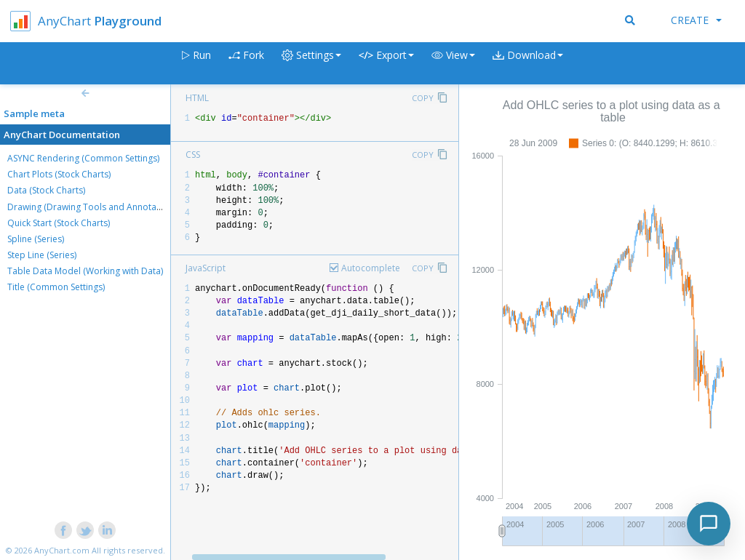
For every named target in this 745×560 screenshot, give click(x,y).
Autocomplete (371, 268)
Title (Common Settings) (56, 287)
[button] (453, 64)
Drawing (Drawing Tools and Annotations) (93, 207)
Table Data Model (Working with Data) (85, 271)
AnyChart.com (62, 550)
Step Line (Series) (42, 255)
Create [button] (696, 20)
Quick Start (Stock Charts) (59, 223)
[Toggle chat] (709, 524)
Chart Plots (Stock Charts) (59, 174)
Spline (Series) (36, 239)
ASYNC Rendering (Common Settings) (83, 158)
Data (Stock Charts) (46, 190)
